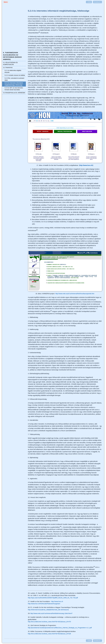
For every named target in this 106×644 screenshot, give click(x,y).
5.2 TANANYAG (8, 68)
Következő (97, 2)
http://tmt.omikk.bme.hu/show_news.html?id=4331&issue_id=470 (49, 622)
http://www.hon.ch (57, 601)
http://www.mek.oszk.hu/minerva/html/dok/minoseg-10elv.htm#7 (51, 613)
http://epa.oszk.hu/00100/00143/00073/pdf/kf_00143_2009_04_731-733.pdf (53, 598)
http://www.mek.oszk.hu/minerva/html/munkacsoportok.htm (75, 294)
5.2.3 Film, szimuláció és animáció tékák (14, 79)
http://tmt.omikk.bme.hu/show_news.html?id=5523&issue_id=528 (49, 634)
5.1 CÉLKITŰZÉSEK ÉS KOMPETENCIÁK (10, 64)
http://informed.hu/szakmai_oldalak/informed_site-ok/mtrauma (48, 610)
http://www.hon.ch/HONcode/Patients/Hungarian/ (44, 604)
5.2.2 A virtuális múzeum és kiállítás (15, 75)
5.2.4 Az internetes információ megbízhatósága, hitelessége (14, 84)
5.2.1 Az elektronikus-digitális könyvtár (13, 71)
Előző (89, 2)
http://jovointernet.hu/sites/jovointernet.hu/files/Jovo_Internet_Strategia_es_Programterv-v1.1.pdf (60, 628)
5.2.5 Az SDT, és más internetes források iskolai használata (14, 89)
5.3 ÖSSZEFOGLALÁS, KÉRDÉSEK (14, 93)
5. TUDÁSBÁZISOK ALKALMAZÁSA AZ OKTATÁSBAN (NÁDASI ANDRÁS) (12, 56)
